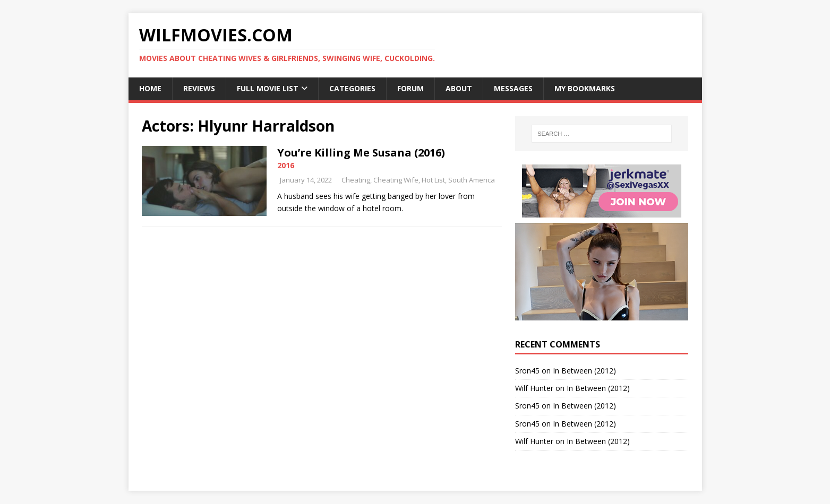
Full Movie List (268, 88)
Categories (352, 88)
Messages (513, 88)
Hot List (433, 180)
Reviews (199, 88)
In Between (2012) (584, 371)
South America (472, 180)
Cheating (356, 180)
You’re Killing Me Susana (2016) (361, 153)
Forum (410, 88)
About (459, 88)
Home (150, 88)
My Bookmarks (585, 88)
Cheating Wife (396, 180)
